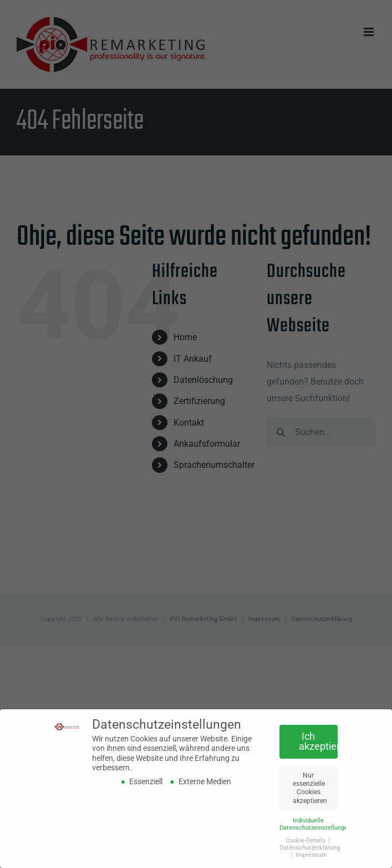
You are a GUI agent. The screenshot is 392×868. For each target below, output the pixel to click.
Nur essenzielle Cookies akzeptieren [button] (310, 788)
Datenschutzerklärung (310, 847)
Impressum (311, 854)
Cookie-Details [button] (306, 840)
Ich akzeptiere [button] (318, 741)
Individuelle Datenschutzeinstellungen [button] (315, 824)
